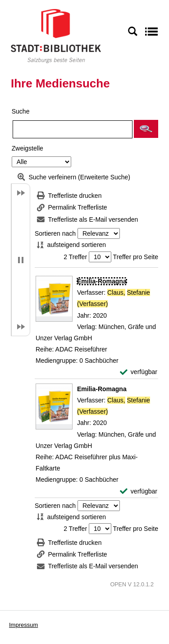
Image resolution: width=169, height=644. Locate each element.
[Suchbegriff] (73, 129)
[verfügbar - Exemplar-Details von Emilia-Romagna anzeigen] (139, 372)
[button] (146, 129)
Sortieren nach (55, 233)
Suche (21, 111)
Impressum (23, 625)
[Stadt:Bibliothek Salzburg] (56, 36)
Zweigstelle (27, 148)
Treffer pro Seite (136, 257)
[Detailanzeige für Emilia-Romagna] (102, 281)
